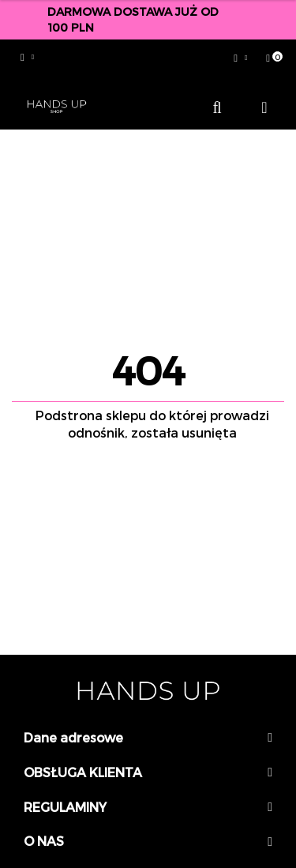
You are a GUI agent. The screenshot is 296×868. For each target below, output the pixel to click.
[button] (270, 58)
